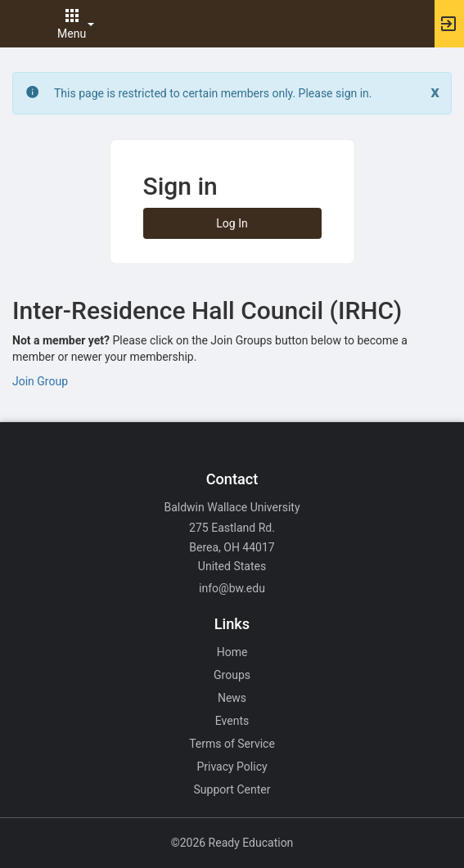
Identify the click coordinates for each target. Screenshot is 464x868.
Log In (232, 223)
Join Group (40, 381)
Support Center (232, 789)
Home (232, 652)
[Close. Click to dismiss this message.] (435, 92)
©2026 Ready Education (232, 843)
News (232, 698)
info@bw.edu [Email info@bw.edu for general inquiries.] (232, 588)
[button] (20, 24)
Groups (232, 675)
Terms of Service (232, 744)
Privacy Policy (232, 767)
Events (232, 721)
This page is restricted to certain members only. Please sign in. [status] (213, 93)
